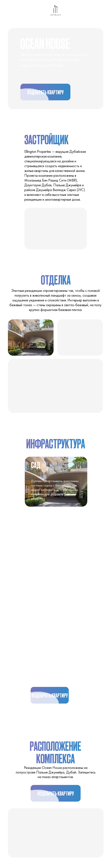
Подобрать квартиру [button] (43, 94)
